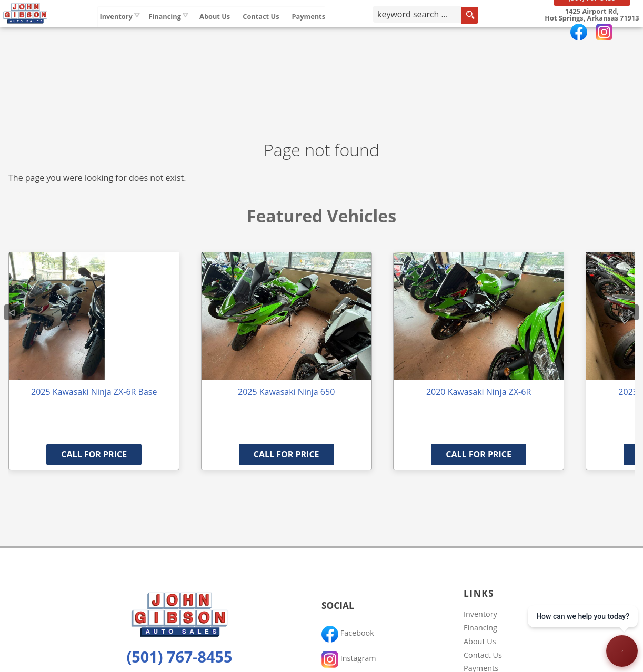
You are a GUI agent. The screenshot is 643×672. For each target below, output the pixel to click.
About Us (480, 641)
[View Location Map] (588, 33)
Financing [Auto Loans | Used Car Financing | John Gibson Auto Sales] (198, 31)
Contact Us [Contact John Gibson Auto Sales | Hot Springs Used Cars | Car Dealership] (294, 31)
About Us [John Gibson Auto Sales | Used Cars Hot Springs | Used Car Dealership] (248, 31)
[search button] (487, 34)
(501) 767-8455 (180, 656)
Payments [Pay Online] (341, 31)
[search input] (435, 34)
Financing (480, 628)
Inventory (149, 31)
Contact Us (483, 655)
